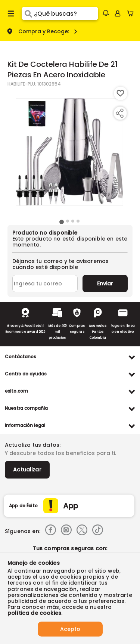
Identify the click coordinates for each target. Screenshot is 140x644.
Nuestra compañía (26, 408)
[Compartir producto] (119, 113)
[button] (106, 13)
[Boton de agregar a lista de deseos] (121, 93)
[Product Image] (69, 152)
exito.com (16, 391)
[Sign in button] (118, 13)
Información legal (25, 425)
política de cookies (34, 613)
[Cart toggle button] (132, 13)
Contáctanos (21, 357)
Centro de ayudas (26, 374)
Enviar (105, 284)
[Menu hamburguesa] (11, 13)
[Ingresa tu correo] (45, 284)
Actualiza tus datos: (33, 445)
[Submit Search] (28, 13)
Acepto (70, 629)
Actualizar (27, 470)
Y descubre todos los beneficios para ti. (60, 453)
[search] (66, 13)
